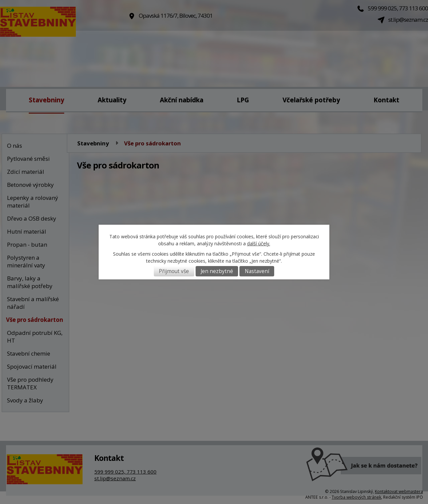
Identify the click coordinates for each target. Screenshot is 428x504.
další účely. (259, 243)
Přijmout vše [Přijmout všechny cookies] (174, 271)
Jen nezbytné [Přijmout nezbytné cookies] (217, 271)
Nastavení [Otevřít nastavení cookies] (257, 271)
